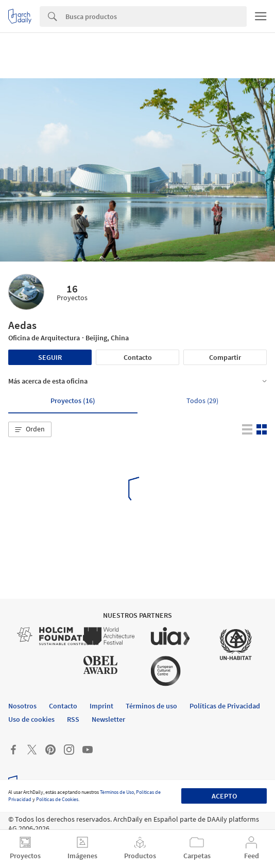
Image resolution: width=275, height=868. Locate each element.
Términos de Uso (117, 792)
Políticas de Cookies (57, 799)
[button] (30, 429)
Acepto (224, 796)
